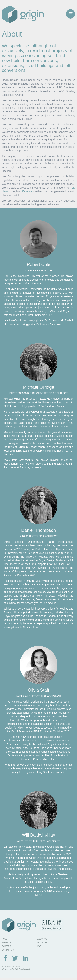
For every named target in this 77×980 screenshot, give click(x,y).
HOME (5, 939)
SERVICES (6, 943)
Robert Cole (38, 264)
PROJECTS (42, 943)
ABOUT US (42, 939)
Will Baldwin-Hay (38, 835)
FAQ (39, 946)
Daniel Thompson (39, 530)
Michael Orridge (38, 387)
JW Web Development (21, 969)
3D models (28, 191)
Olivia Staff (39, 690)
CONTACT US (8, 950)
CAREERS (6, 946)
